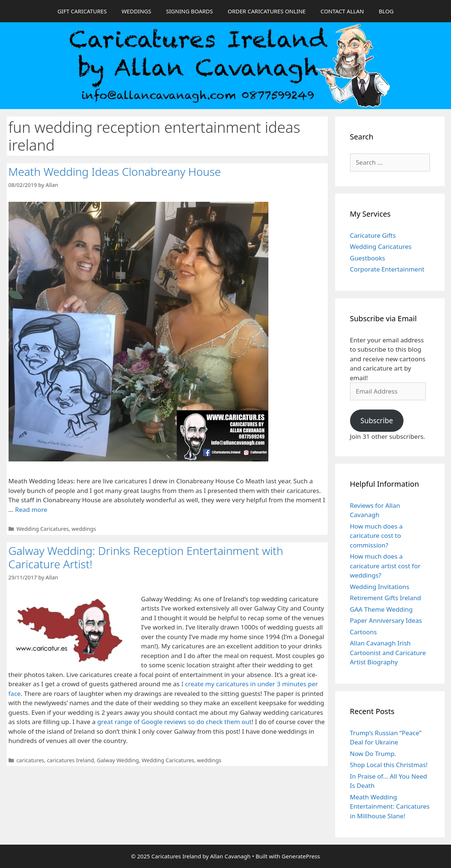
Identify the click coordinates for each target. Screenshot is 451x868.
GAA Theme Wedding (381, 609)
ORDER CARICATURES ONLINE (267, 11)
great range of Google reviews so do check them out (174, 722)
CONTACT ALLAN (342, 11)
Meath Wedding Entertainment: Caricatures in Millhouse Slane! (390, 806)
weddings (84, 529)
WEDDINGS (136, 11)
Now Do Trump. (373, 754)
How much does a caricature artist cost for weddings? (385, 566)
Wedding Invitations (380, 587)
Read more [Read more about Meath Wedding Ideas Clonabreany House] (31, 509)
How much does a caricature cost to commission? (376, 536)
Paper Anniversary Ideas (386, 620)
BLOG (386, 11)
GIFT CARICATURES (82, 11)
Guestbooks (368, 258)
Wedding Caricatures (43, 529)
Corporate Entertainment (387, 269)
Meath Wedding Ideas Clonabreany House (115, 172)
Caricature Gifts (373, 235)
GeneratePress (301, 856)
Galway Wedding (118, 760)
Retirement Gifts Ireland (386, 598)
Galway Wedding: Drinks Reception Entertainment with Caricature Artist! (146, 557)
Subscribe (377, 421)
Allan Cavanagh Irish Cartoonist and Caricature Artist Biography (388, 652)
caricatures (30, 760)
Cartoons (364, 632)
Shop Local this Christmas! (389, 765)
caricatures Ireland (70, 760)
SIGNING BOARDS (189, 11)
